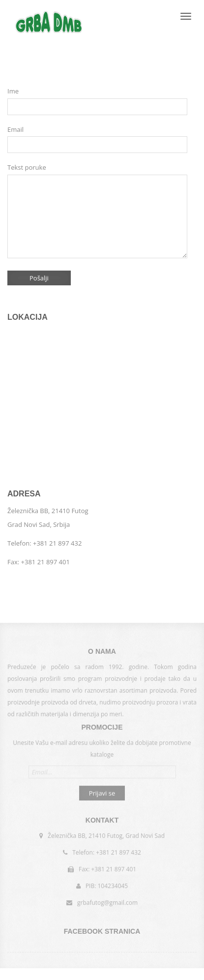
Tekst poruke (27, 167)
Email (15, 129)
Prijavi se (102, 792)
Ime (13, 91)
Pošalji (39, 278)
